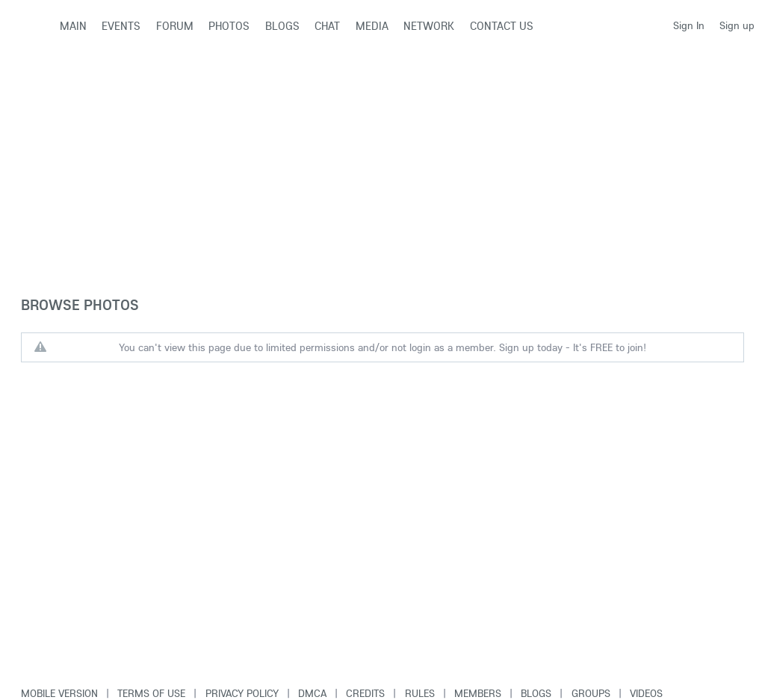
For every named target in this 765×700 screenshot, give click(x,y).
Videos (646, 693)
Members (478, 693)
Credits (365, 693)
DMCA (312, 693)
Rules (420, 693)
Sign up (737, 25)
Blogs (536, 693)
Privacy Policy (242, 693)
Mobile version (59, 693)
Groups (591, 693)
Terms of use (151, 693)
